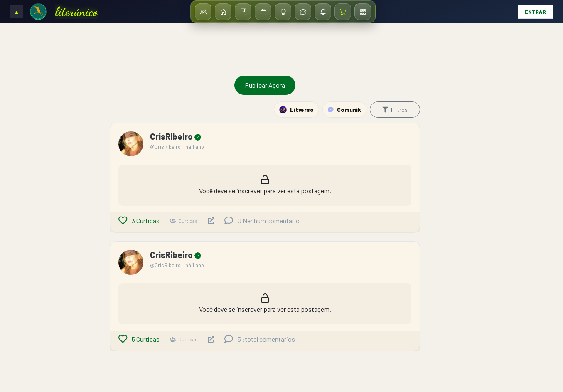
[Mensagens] (303, 12)
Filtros (395, 110)
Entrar (535, 12)
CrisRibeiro (172, 136)
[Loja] (263, 12)
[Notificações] (323, 12)
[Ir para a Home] (38, 12)
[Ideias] (283, 12)
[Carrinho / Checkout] (343, 12)
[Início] (223, 12)
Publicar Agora (265, 85)
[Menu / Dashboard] (363, 12)
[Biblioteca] (243, 12)
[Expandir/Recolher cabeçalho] (17, 12)
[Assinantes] (203, 12)
